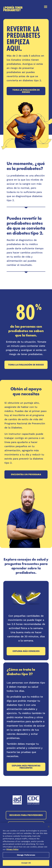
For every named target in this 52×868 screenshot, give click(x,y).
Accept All (26, 863)
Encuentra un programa (26, 474)
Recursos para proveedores (26, 815)
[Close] (49, 827)
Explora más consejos (26, 651)
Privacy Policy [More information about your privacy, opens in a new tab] (12, 849)
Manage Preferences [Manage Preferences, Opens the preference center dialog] (26, 855)
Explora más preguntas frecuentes (26, 767)
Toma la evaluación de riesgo (26, 91)
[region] (26, 845)
